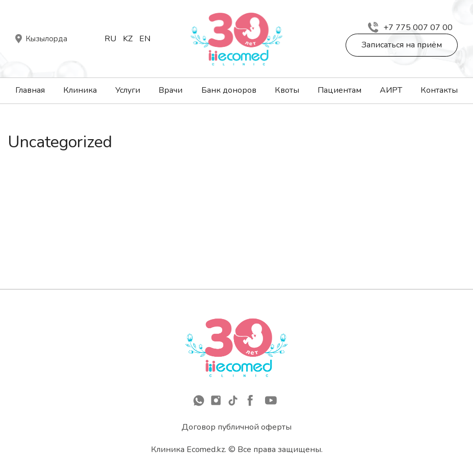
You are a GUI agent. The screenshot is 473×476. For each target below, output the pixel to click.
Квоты (287, 90)
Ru (110, 39)
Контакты (439, 90)
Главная (30, 90)
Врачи (170, 90)
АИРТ (391, 90)
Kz (128, 39)
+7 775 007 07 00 (410, 28)
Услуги (128, 90)
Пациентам (339, 90)
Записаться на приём (402, 45)
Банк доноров (229, 90)
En (145, 39)
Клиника (80, 90)
